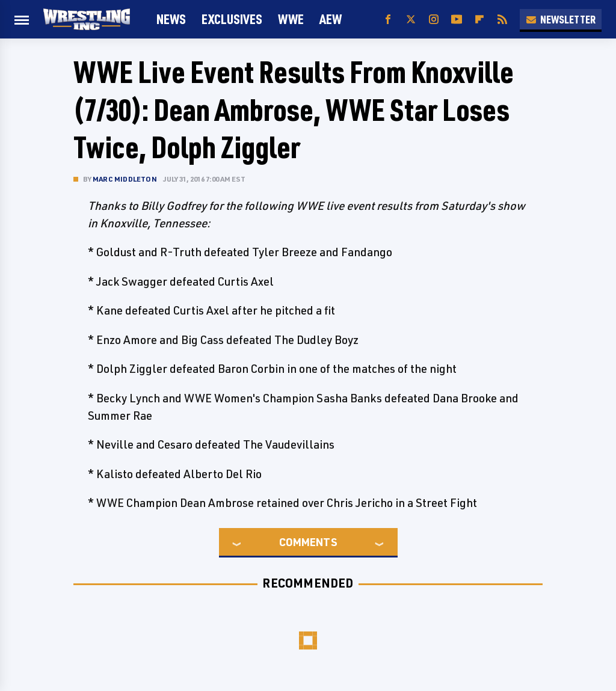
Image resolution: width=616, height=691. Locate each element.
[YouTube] (457, 20)
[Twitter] (411, 20)
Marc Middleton (125, 179)
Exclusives (232, 19)
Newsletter (561, 19)
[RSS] (502, 20)
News (171, 19)
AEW (331, 19)
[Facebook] (388, 20)
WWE (291, 19)
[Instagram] (434, 20)
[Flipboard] (479, 20)
